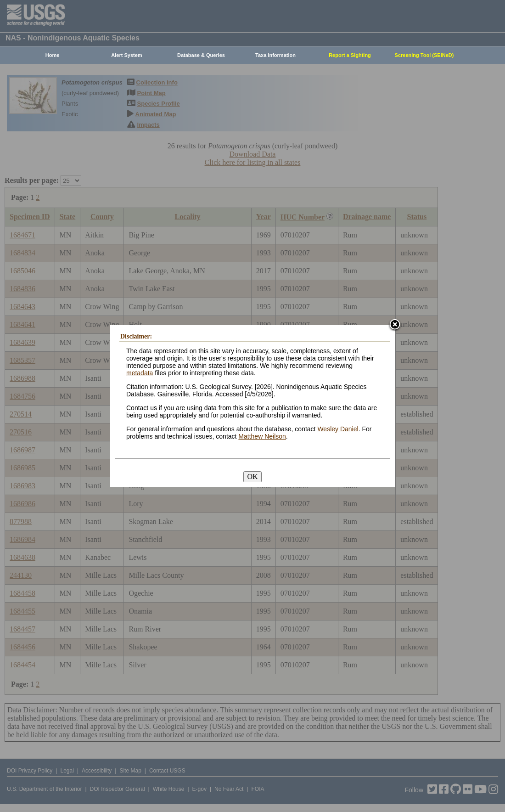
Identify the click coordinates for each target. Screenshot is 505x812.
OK (252, 476)
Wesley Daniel (338, 429)
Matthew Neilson (262, 436)
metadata (140, 373)
